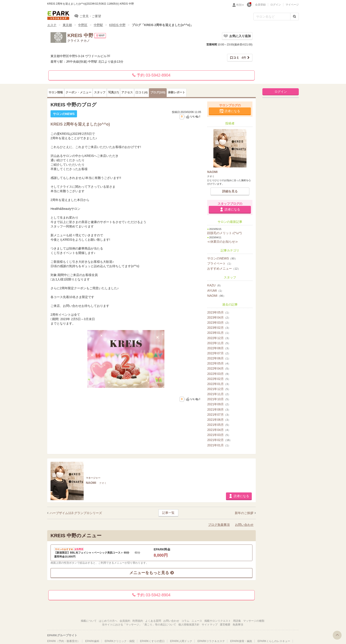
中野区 (83, 25)
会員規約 (125, 621)
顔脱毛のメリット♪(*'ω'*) (224, 233)
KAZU (215, 285)
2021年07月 (219, 415)
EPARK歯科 (92, 641)
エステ (52, 25)
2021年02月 (220, 440)
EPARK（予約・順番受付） (64, 641)
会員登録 (260, 5)
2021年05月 (219, 425)
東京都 (67, 25)
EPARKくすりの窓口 (152, 641)
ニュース (197, 621)
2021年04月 (219, 430)
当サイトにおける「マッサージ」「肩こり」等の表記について (139, 625)
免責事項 (238, 625)
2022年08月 (219, 348)
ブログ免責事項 (219, 525)
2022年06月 (219, 358)
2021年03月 (219, 435)
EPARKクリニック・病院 (120, 641)
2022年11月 (219, 343)
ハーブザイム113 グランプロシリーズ (76, 513)
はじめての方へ (108, 621)
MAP (100, 36)
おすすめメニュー (224, 268)
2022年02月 (219, 379)
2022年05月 (219, 363)
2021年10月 (219, 399)
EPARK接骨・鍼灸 (241, 641)
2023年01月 (219, 333)
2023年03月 (219, 323)
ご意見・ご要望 (88, 16)
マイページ (292, 5)
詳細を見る (230, 191)
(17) (113, 92)
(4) (141, 92)
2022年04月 (219, 368)
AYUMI (215, 291)
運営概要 (225, 625)
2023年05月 (219, 312)
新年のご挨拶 (244, 513)
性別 (240, 5)
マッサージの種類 (254, 621)
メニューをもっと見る (151, 573)
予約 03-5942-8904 (151, 75)
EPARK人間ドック (181, 641)
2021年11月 (219, 394)
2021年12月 (219, 389)
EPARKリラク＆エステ (58, 15)
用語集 (237, 621)
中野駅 (98, 25)
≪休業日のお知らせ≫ (223, 242)
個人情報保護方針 (189, 625)
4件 (238, 58)
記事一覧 (168, 513)
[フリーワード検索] (272, 17)
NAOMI (216, 296)
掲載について (89, 621)
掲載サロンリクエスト (218, 621)
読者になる (232, 111)
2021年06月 (219, 420)
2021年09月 (219, 404)
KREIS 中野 (117, 25)
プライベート (220, 263)
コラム (185, 621)
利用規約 (138, 621)
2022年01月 (219, 384)
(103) (158, 92)
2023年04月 (219, 317)
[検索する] (294, 17)
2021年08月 (219, 409)
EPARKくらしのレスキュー (274, 641)
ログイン (276, 5)
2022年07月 (219, 353)
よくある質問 (153, 621)
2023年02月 (219, 328)
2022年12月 (219, 338)
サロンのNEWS (222, 258)
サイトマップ (210, 625)
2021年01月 (219, 445)
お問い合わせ (244, 525)
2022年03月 (219, 374)
